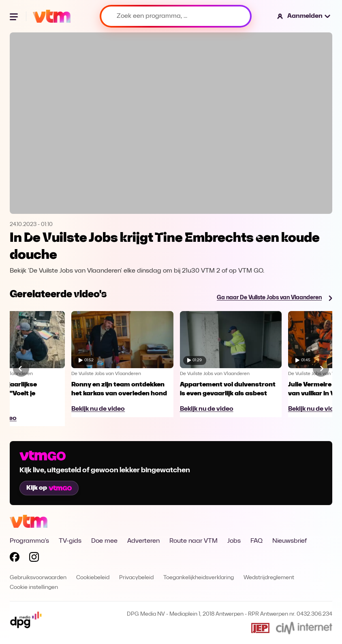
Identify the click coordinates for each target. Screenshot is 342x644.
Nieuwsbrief (290, 541)
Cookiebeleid (93, 578)
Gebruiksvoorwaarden (38, 578)
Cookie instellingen (34, 587)
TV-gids (70, 541)
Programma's (29, 541)
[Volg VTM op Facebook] (15, 559)
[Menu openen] (15, 16)
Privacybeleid (136, 578)
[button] (304, 16)
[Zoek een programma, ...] (176, 16)
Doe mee (104, 541)
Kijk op (49, 488)
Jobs (234, 541)
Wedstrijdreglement (269, 578)
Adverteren (143, 541)
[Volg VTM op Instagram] (34, 559)
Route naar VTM (193, 541)
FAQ (256, 541)
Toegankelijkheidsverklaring (199, 578)
